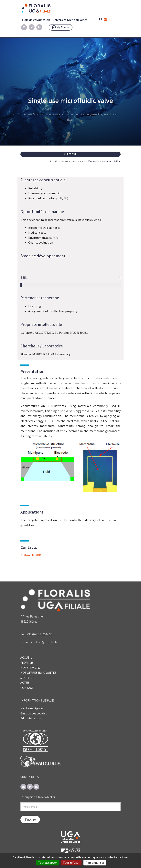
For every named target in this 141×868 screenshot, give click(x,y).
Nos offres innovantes (73, 161)
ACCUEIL (26, 657)
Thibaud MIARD (31, 555)
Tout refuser (71, 863)
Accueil (54, 161)
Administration (31, 718)
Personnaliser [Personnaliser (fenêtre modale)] (95, 863)
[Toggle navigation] (115, 8)
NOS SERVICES (30, 668)
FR (101, 19)
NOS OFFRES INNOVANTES (38, 673)
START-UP (27, 678)
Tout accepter (48, 863)
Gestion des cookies (34, 713)
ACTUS (25, 683)
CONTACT (27, 688)
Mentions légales (32, 708)
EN (105, 19)
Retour (71, 154)
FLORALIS (27, 663)
